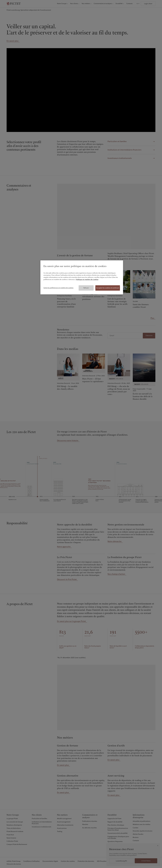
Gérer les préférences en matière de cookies (58, 288)
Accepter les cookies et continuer (108, 288)
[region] (82, 277)
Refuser (86, 288)
